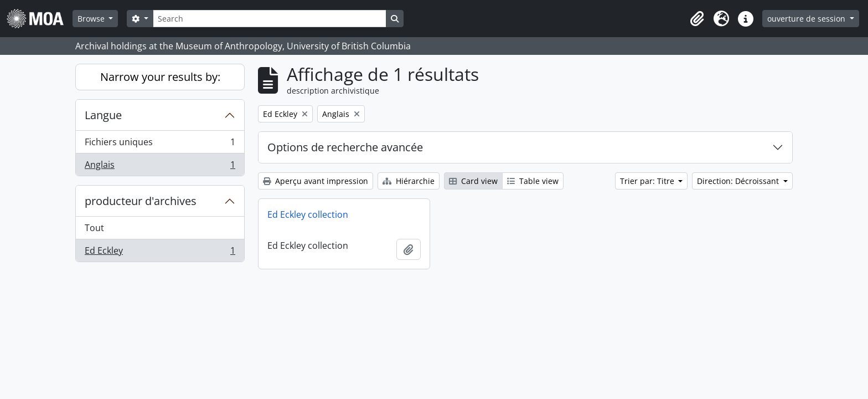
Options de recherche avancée (345, 147)
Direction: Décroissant (739, 181)
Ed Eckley (160, 253)
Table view (533, 181)
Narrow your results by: (160, 77)
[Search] (270, 19)
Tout (94, 228)
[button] (697, 19)
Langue (103, 115)
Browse (92, 19)
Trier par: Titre (648, 181)
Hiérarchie (409, 181)
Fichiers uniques (160, 144)
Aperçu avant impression (316, 181)
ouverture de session (807, 19)
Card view (473, 181)
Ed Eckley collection (308, 214)
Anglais (160, 167)
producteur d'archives (141, 201)
